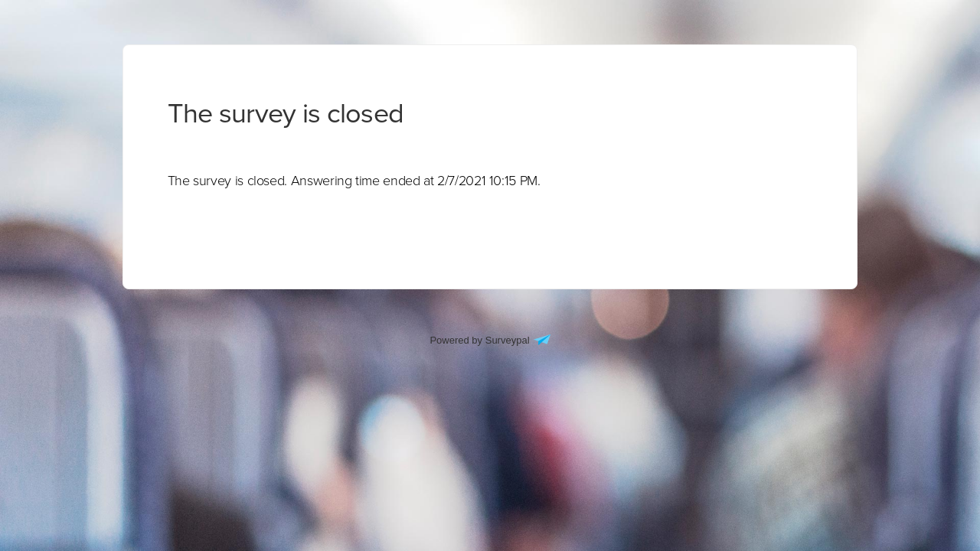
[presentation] (354, 181)
